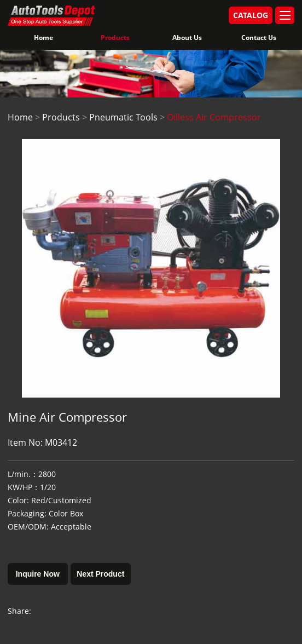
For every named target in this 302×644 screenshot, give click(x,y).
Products (115, 38)
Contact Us (259, 38)
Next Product (100, 574)
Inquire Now (38, 574)
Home (43, 38)
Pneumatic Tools (123, 117)
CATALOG (251, 15)
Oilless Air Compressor (214, 117)
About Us (187, 38)
